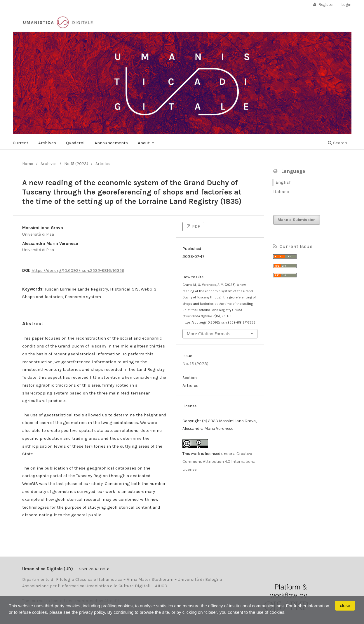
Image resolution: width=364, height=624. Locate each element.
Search (337, 143)
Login (346, 5)
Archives (47, 143)
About (144, 143)
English (284, 182)
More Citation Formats (209, 334)
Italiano (281, 192)
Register (326, 5)
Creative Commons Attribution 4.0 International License (220, 462)
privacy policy (92, 612)
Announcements (111, 143)
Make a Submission (297, 220)
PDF (196, 226)
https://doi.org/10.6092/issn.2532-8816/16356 (78, 270)
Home (28, 164)
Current (21, 143)
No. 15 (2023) (76, 164)
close (345, 605)
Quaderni (75, 143)
